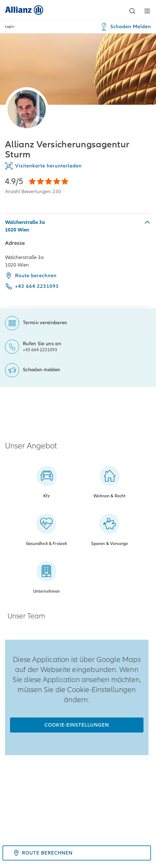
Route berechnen (31, 276)
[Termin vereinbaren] (36, 319)
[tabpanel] (78, 260)
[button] (132, 11)
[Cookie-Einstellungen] (77, 725)
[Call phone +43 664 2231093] (32, 286)
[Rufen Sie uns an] (33, 343)
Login (10, 27)
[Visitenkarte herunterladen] (78, 166)
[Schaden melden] (33, 366)
